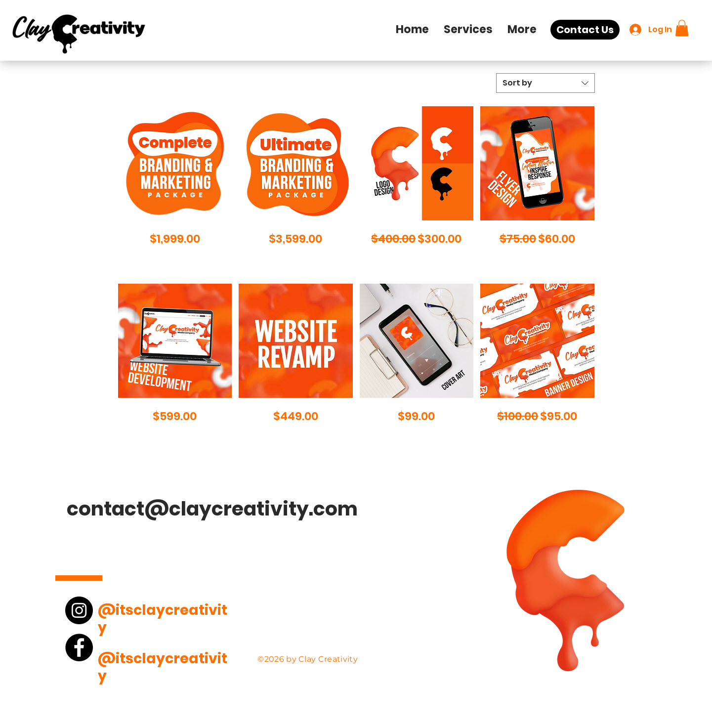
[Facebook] (79, 647)
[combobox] (545, 83)
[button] (468, 30)
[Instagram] (79, 610)
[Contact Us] (585, 30)
